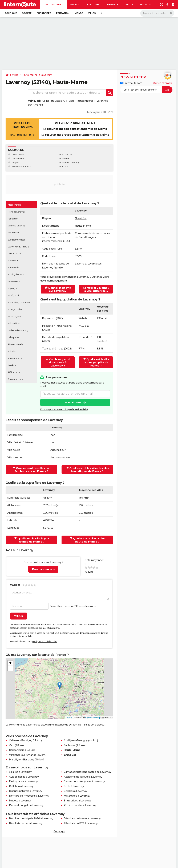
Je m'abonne (73, 402)
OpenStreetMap (93, 718)
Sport (75, 5)
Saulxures (70, 745)
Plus (146, 5)
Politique (11, 13)
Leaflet (69, 718)
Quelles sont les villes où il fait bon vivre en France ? (32, 470)
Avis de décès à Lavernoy (24, 777)
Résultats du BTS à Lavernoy (81, 823)
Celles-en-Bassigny (54, 101)
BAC (13, 135)
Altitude (66, 159)
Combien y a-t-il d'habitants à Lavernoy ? (58, 362)
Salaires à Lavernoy (20, 772)
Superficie (67, 155)
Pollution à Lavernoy (21, 786)
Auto (129, 5)
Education (63, 13)
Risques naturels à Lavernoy (26, 791)
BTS (32, 135)
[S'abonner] (146, 90)
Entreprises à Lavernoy (78, 801)
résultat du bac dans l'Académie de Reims (77, 129)
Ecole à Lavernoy (74, 786)
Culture (93, 5)
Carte (65, 167)
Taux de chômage (53, 349)
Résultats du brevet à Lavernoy (82, 818)
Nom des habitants (21, 167)
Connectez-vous (86, 606)
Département (19, 159)
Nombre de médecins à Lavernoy (29, 796)
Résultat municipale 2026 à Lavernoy (31, 818)
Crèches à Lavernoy (75, 791)
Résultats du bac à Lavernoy (26, 823)
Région (15, 163)
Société (27, 13)
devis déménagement (54, 281)
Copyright (59, 832)
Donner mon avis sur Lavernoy (58, 289)
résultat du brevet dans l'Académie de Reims (77, 135)
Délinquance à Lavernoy (23, 781)
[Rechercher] (157, 13)
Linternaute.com (131, 83)
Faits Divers (44, 13)
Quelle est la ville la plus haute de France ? (88, 540)
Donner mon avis (43, 569)
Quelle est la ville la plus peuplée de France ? (96, 362)
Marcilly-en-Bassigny (21, 760)
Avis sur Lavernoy (71, 163)
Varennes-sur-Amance (23, 755)
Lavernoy (46, 75)
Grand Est (81, 218)
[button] (60, 685)
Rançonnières (85, 101)
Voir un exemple (163, 83)
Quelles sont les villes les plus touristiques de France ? (88, 470)
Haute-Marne (30, 75)
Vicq (71, 101)
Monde (79, 13)
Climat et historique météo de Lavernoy (87, 772)
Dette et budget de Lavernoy (26, 805)
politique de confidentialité (45, 641)
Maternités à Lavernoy (77, 796)
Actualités (53, 5)
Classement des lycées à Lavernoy (84, 781)
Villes (92, 13)
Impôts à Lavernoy (20, 801)
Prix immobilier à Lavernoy (80, 805)
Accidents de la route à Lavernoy (83, 777)
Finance (113, 5)
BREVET (22, 135)
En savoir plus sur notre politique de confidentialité (64, 409)
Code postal (18, 155)
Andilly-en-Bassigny (76, 740)
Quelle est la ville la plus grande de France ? (32, 540)
